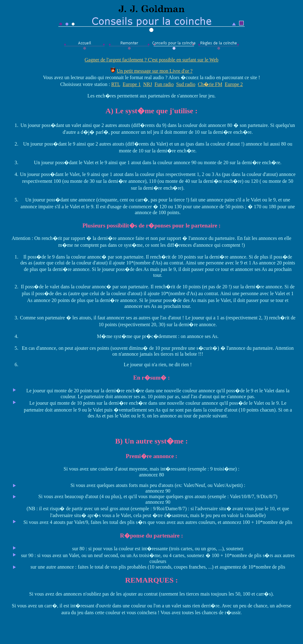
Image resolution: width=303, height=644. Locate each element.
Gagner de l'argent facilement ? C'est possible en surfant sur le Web (152, 60)
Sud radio (186, 84)
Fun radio (164, 84)
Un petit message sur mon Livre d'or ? (155, 71)
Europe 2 (234, 84)
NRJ (147, 84)
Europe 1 (132, 84)
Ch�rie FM (210, 84)
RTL (116, 84)
